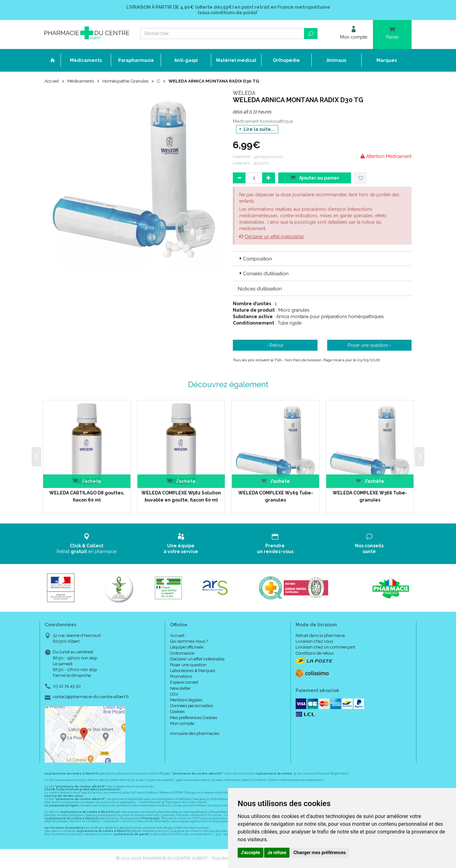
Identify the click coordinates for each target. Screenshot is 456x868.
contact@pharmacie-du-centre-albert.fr (91, 697)
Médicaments (82, 81)
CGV (174, 694)
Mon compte (182, 724)
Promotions (181, 677)
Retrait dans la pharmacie (320, 636)
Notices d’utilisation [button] (260, 289)
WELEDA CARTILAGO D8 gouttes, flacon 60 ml (87, 497)
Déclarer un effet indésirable (274, 237)
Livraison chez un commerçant (325, 647)
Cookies (177, 712)
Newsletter (180, 689)
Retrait (87, 544)
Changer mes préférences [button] (320, 853)
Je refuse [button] (277, 853)
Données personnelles (191, 706)
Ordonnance (182, 653)
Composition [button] (255, 259)
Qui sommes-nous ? (189, 642)
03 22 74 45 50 (67, 686)
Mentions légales (186, 700)
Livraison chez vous (314, 642)
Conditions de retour (315, 653)
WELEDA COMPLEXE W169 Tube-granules (276, 497)
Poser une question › (369, 346)
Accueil (52, 81)
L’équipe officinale (187, 647)
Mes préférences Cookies (194, 718)
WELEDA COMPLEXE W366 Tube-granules (370, 497)
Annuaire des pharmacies (195, 734)
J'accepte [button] (251, 853)
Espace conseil (184, 683)
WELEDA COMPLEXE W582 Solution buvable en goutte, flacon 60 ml (181, 497)
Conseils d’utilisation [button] (263, 274)
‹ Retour (275, 346)
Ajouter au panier (315, 178)
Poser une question (188, 665)
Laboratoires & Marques (193, 671)
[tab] (322, 259)
